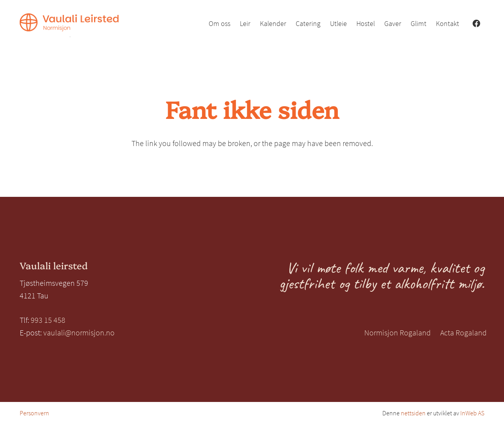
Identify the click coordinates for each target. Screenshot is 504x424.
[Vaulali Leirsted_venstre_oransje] (69, 25)
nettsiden (413, 413)
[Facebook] (476, 24)
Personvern (34, 413)
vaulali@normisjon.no (79, 332)
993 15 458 (48, 320)
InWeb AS (472, 413)
